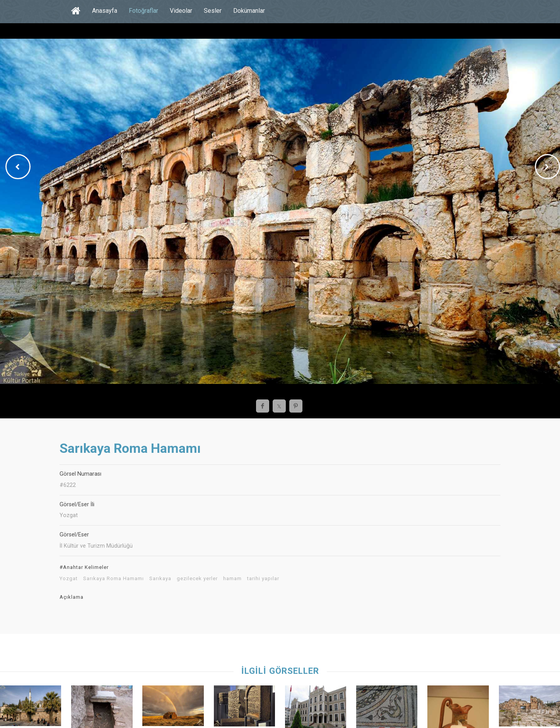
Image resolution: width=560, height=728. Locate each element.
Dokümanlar (249, 11)
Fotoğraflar (143, 11)
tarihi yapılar (263, 579)
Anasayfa (105, 11)
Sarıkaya (160, 579)
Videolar (181, 11)
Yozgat (69, 579)
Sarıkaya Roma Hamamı (114, 579)
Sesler (213, 11)
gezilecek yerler (197, 579)
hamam (232, 579)
